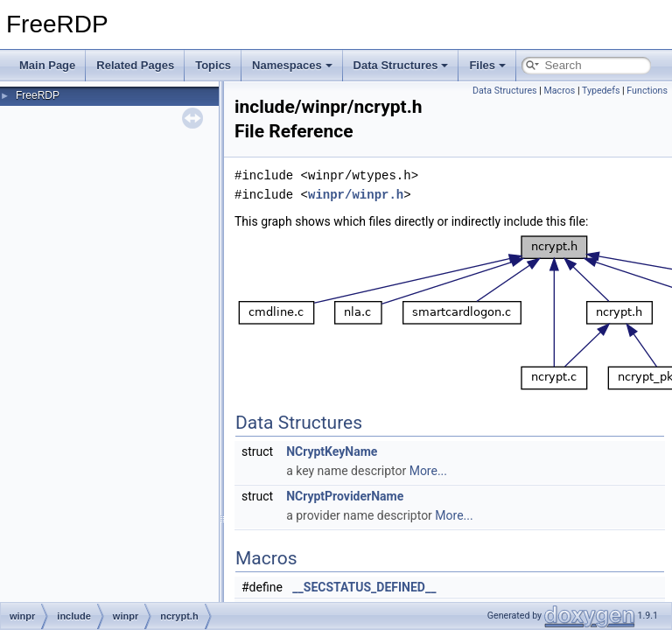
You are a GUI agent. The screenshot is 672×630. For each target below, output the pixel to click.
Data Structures (401, 65)
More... (428, 471)
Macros (559, 91)
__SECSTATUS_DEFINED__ (364, 587)
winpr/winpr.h (356, 195)
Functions (647, 91)
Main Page (47, 65)
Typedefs (601, 91)
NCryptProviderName (345, 496)
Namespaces (292, 65)
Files (487, 65)
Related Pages (135, 65)
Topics (213, 65)
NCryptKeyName (332, 451)
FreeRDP (38, 95)
